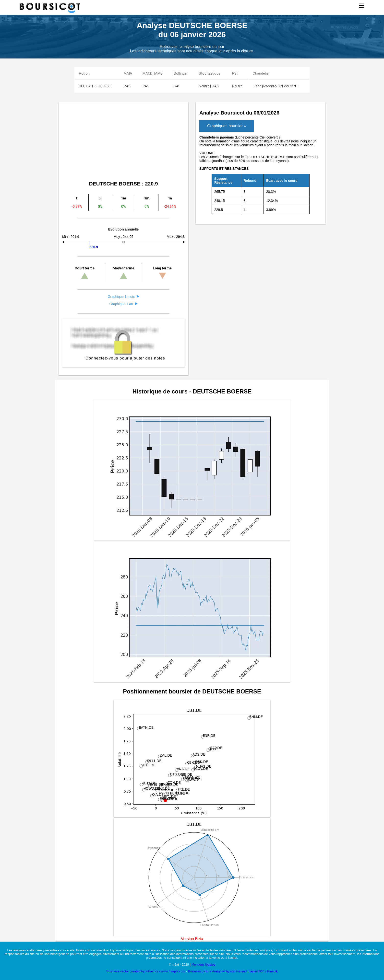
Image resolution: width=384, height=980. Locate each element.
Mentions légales (204, 964)
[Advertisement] (209, 142)
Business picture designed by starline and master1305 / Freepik (233, 971)
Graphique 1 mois (123, 297)
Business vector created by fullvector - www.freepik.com (146, 971)
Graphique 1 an (123, 304)
